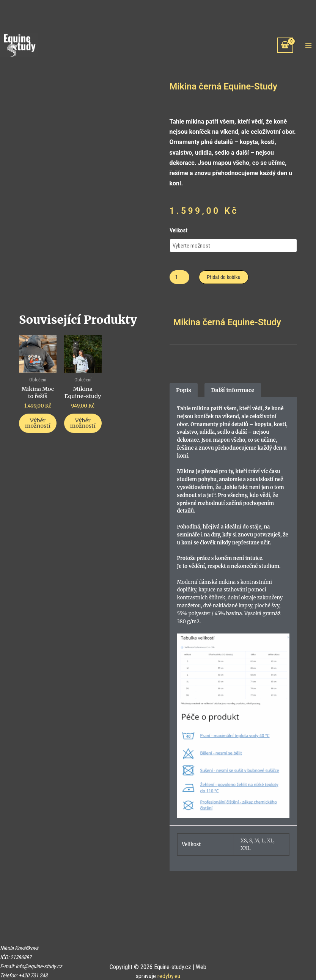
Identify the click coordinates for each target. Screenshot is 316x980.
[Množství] (180, 277)
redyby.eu (169, 976)
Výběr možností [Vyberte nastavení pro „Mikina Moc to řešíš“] (38, 423)
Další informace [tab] (233, 390)
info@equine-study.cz (39, 966)
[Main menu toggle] (308, 45)
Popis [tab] (184, 390)
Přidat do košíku (224, 277)
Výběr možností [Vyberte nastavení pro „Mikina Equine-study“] (83, 423)
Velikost (178, 230)
